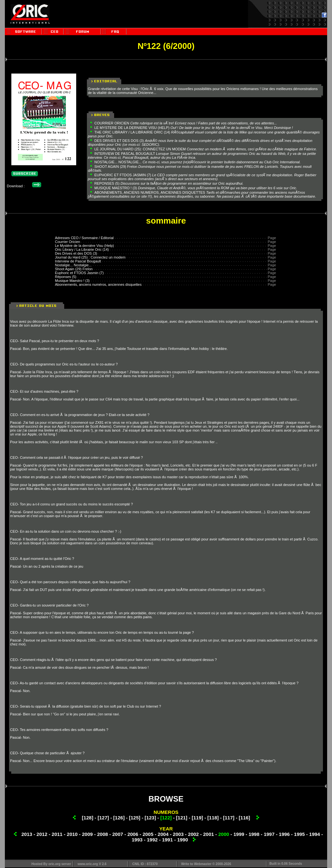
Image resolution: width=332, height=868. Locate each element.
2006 (133, 834)
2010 (72, 834)
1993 (137, 840)
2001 (209, 834)
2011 (57, 834)
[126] (119, 818)
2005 (148, 834)
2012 (42, 834)
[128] (88, 818)
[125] (135, 818)
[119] (197, 818)
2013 (27, 834)
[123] (150, 818)
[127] (103, 818)
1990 (182, 840)
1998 (254, 834)
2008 (102, 834)
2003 (178, 834)
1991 (167, 840)
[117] (229, 818)
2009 (87, 834)
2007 (118, 834)
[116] (244, 818)
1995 (299, 834)
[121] (182, 818)
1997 (269, 834)
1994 (315, 834)
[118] (213, 818)
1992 (152, 840)
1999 (239, 834)
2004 (163, 834)
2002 (193, 834)
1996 (284, 834)
